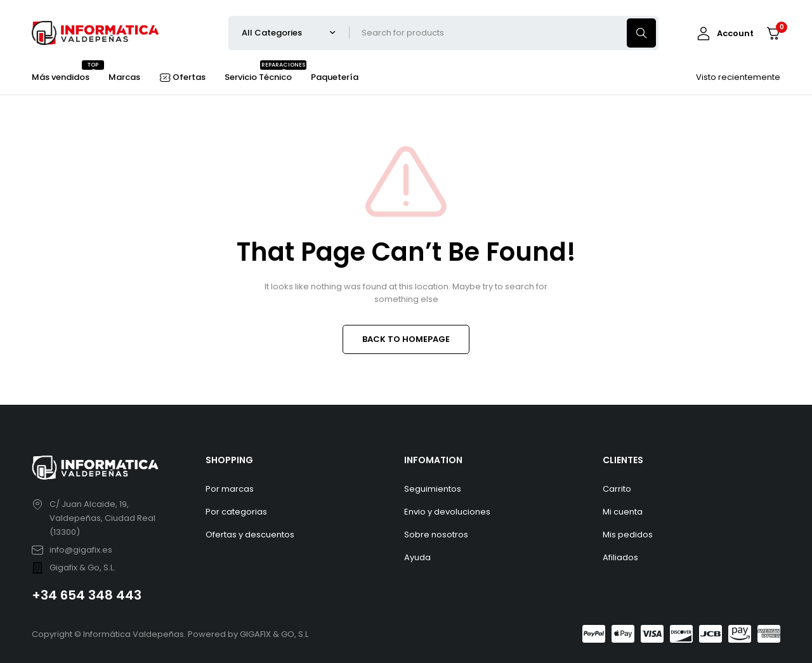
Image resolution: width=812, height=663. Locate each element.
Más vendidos (61, 75)
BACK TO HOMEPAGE (406, 339)
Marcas (124, 77)
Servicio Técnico (258, 75)
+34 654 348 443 (87, 595)
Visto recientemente (738, 77)
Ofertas (189, 77)
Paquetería (335, 77)
